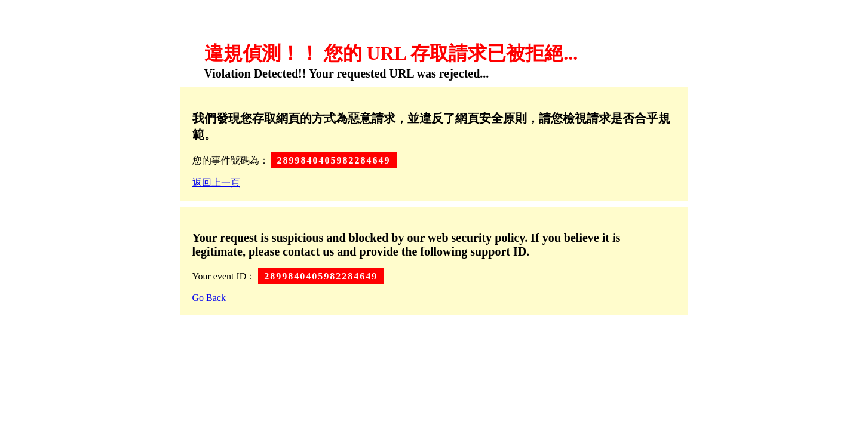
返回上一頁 (216, 182)
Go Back (209, 298)
